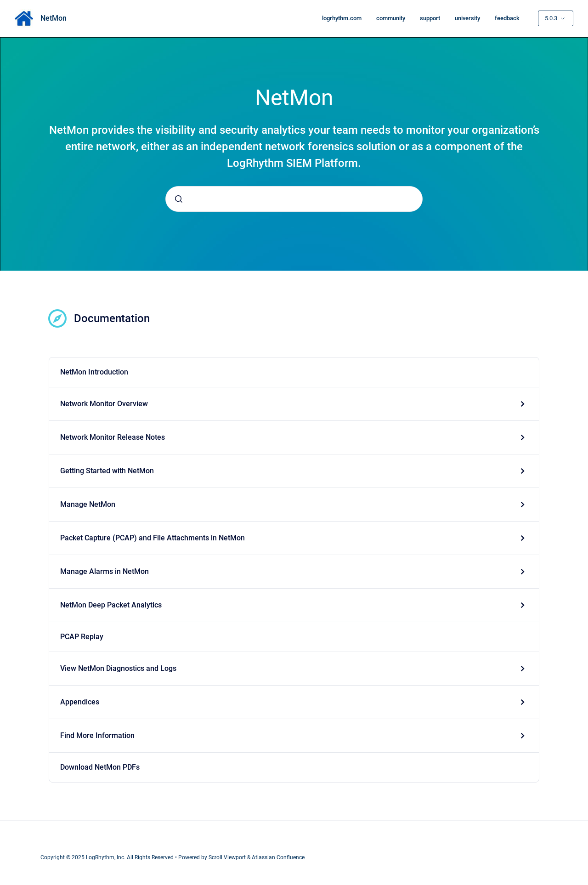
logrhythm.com (342, 18)
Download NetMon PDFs (100, 767)
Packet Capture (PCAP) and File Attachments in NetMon (153, 538)
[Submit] (179, 199)
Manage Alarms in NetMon (105, 571)
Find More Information (97, 735)
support (430, 18)
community (391, 18)
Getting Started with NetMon (107, 471)
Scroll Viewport (228, 857)
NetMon (54, 18)
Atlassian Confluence (278, 857)
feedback (507, 18)
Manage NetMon (88, 504)
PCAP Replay (82, 637)
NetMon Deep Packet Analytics (111, 605)
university (467, 18)
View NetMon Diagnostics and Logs (118, 668)
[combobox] (294, 199)
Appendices (80, 702)
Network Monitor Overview (104, 404)
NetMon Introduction (94, 372)
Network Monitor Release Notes (113, 437)
